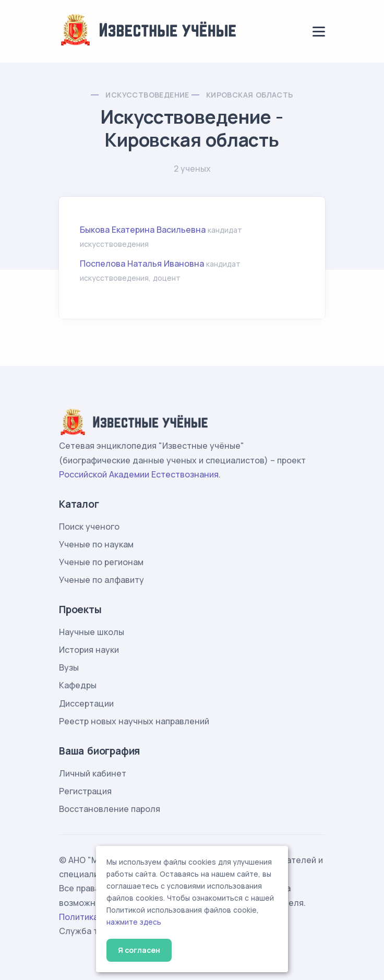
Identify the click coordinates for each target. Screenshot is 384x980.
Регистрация (85, 791)
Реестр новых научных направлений (134, 721)
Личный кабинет (93, 773)
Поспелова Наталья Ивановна (142, 264)
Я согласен (139, 950)
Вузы (69, 667)
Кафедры (78, 685)
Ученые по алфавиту (101, 580)
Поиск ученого (89, 527)
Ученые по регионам (101, 562)
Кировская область (250, 95)
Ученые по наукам (96, 544)
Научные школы (92, 632)
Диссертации (86, 703)
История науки (89, 650)
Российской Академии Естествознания (139, 474)
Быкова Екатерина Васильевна (143, 230)
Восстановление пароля (110, 809)
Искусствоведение (147, 95)
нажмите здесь (134, 922)
